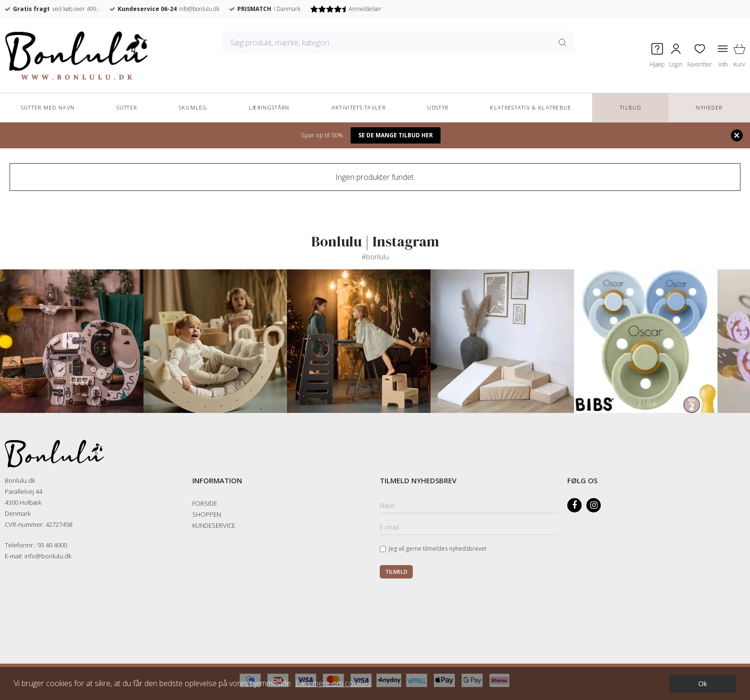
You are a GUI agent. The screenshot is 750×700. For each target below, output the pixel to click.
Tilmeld (396, 572)
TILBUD (630, 107)
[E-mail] (469, 528)
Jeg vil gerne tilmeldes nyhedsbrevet (438, 549)
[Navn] (469, 506)
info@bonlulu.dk (199, 9)
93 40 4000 (52, 545)
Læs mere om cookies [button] (333, 683)
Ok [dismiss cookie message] (703, 683)
